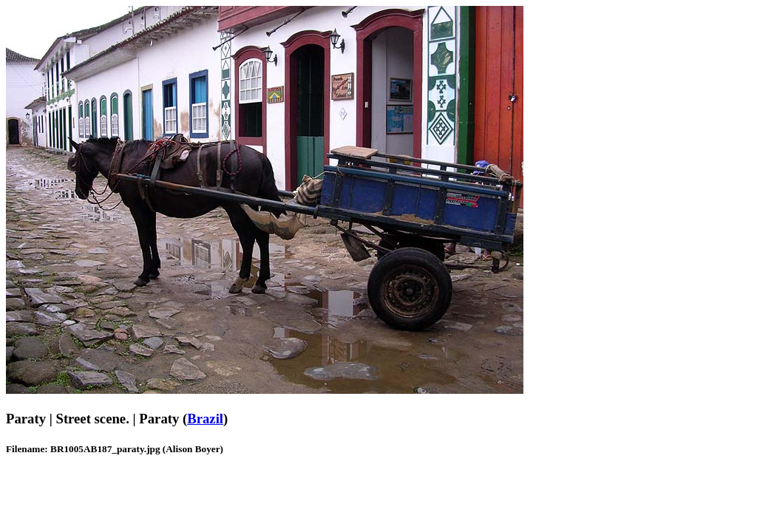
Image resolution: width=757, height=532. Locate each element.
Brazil (205, 419)
